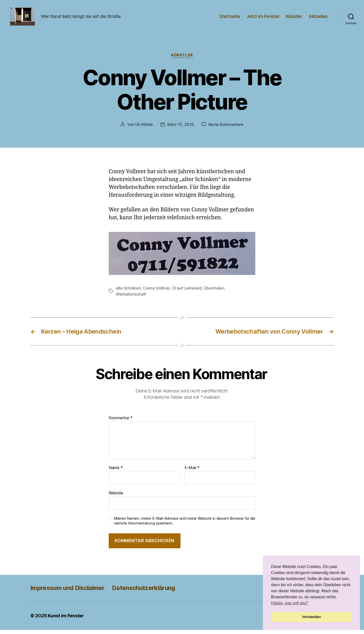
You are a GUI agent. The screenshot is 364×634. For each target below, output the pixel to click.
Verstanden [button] (312, 617)
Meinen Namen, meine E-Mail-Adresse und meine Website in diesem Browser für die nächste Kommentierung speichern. (185, 525)
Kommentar (121, 422)
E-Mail (192, 472)
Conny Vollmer (156, 292)
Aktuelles (318, 18)
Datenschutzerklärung (144, 592)
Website (116, 497)
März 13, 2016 (181, 129)
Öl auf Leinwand (187, 292)
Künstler (294, 18)
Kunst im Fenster (66, 620)
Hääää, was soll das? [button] (290, 603)
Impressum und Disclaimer (67, 592)
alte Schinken (128, 292)
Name (116, 472)
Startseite (230, 18)
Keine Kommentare (226, 129)
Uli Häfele (144, 129)
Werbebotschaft (131, 298)
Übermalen (214, 292)
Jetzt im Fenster (263, 18)
